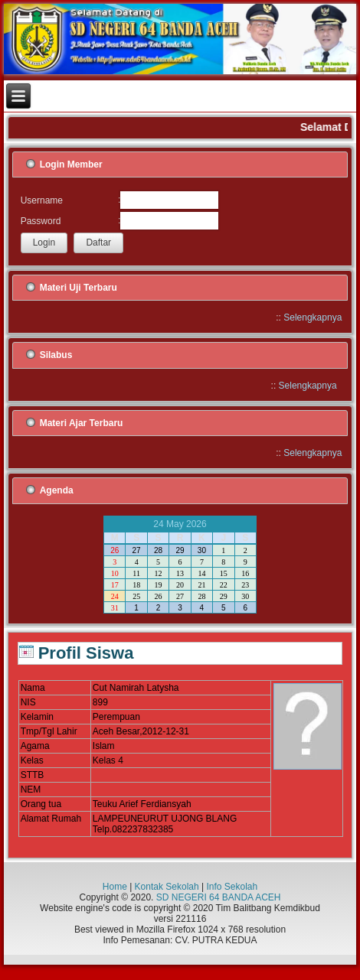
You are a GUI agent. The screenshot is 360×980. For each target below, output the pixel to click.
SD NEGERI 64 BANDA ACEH (219, 897)
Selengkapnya (313, 317)
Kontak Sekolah (167, 887)
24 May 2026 (180, 524)
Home (115, 887)
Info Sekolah (232, 887)
